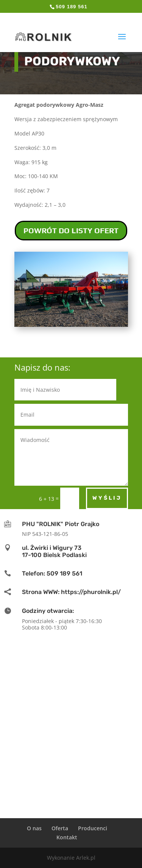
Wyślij (107, 498)
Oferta (60, 828)
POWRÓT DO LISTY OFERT (71, 230)
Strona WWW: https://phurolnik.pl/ (71, 592)
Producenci (93, 828)
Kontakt (67, 837)
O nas (34, 828)
